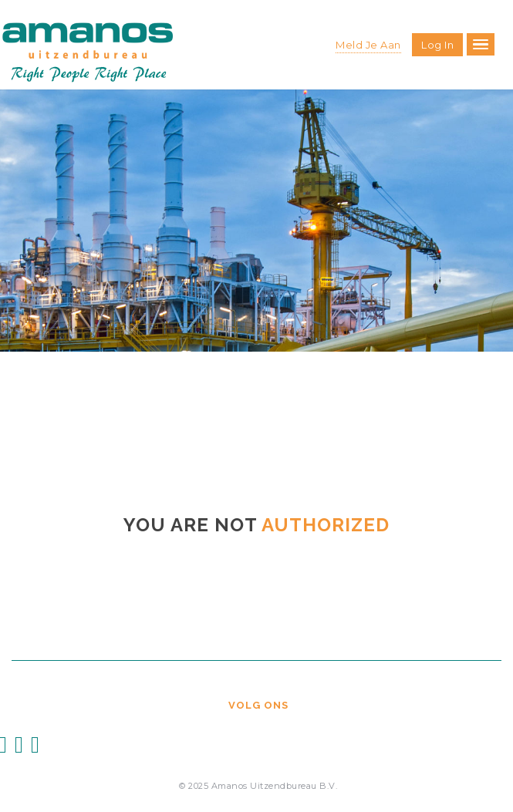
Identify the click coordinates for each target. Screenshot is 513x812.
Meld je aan (368, 45)
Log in (437, 45)
